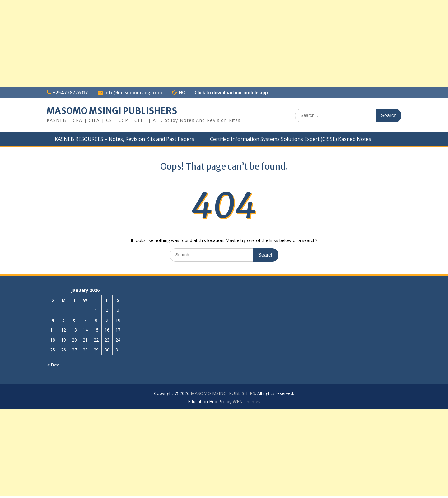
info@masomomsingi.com (133, 93)
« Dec (53, 365)
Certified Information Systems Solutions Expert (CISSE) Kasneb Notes (291, 139)
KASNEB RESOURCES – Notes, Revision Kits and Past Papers (124, 139)
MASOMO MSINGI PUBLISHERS (112, 111)
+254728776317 (70, 93)
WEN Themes (247, 401)
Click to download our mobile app (231, 93)
